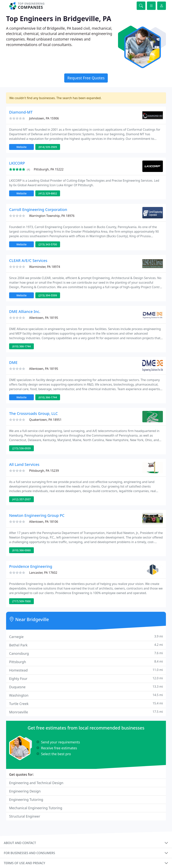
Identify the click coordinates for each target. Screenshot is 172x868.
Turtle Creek (86, 704)
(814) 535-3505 (48, 147)
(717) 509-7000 (22, 601)
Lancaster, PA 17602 (43, 573)
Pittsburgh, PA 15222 (49, 169)
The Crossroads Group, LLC (33, 413)
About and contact (20, 843)
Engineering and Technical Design (36, 783)
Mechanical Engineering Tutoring (36, 808)
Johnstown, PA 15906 (44, 118)
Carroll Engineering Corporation (38, 210)
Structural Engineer (25, 816)
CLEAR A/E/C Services (28, 261)
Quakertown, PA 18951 (45, 420)
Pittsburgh (86, 662)
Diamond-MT (21, 112)
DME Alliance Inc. (25, 311)
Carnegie (86, 637)
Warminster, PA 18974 (45, 267)
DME (13, 362)
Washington (86, 695)
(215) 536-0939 (22, 448)
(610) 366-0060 (22, 550)
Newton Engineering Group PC (37, 515)
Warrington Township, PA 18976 (52, 216)
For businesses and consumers (29, 853)
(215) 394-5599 (48, 295)
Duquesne (86, 687)
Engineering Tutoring (26, 800)
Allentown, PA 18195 (44, 318)
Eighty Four (86, 678)
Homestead (86, 670)
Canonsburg (86, 653)
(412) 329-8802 (48, 193)
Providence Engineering (31, 566)
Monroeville (86, 712)
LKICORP (17, 163)
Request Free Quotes (86, 78)
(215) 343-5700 (48, 244)
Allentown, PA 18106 (44, 522)
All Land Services (24, 464)
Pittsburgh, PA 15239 (44, 471)
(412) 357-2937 (22, 499)
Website (21, 147)
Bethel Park (86, 645)
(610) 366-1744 (22, 346)
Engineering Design (25, 791)
